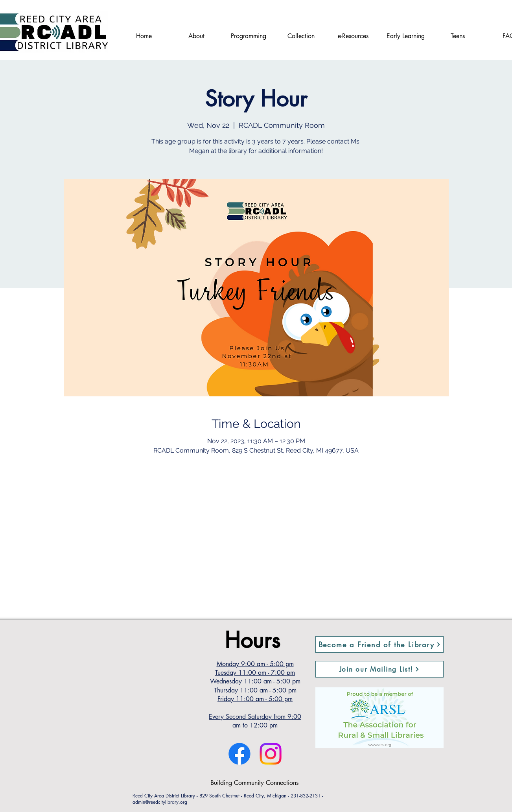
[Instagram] (271, 754)
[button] (379, 669)
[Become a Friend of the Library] (379, 644)
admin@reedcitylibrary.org (160, 802)
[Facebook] (239, 754)
